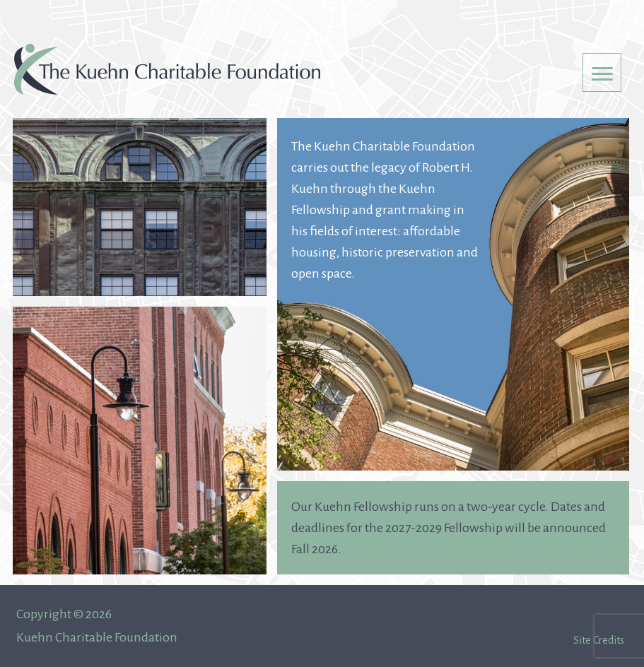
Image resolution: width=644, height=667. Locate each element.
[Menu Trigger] (602, 72)
